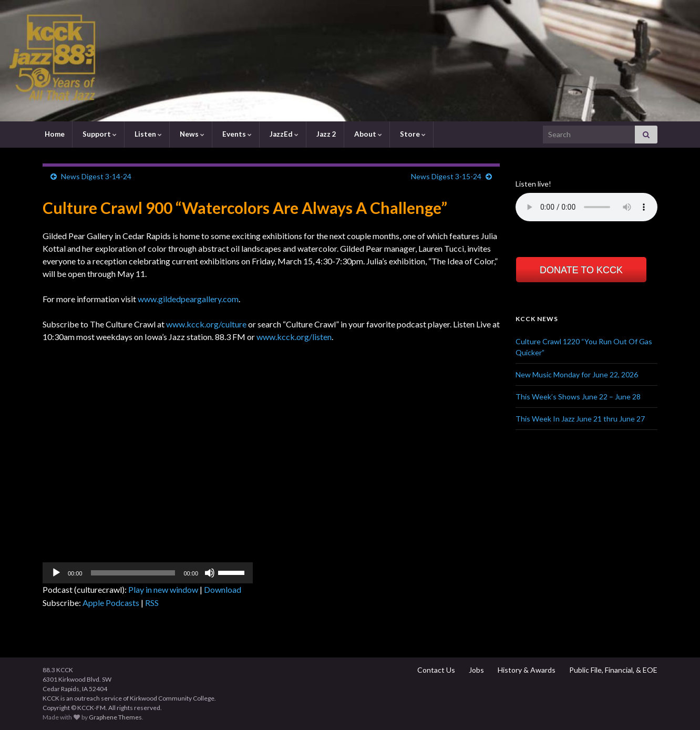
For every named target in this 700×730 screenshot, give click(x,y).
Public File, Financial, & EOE (612, 670)
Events (236, 134)
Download (223, 589)
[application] (148, 573)
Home (54, 134)
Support (99, 134)
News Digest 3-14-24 (96, 176)
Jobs (476, 670)
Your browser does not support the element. (586, 207)
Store (412, 134)
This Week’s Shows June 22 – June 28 (578, 397)
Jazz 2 (326, 134)
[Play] (56, 573)
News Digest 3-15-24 (446, 176)
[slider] (133, 573)
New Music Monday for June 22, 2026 (577, 374)
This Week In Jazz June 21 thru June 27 (580, 419)
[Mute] (210, 573)
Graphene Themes (115, 717)
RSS (152, 603)
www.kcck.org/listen (294, 337)
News (191, 134)
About (367, 134)
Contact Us (435, 670)
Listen (147, 134)
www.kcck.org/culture (206, 324)
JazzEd (283, 134)
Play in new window (163, 589)
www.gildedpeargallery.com (188, 299)
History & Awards (526, 670)
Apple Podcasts (111, 603)
